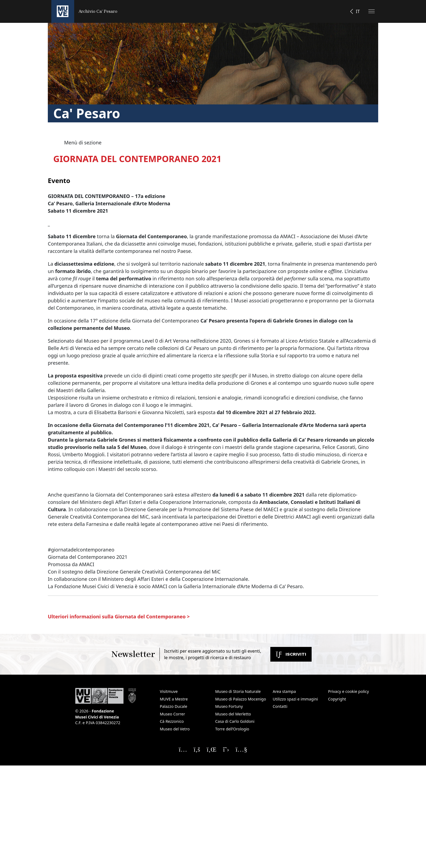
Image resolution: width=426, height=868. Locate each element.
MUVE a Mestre (174, 699)
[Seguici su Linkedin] (212, 749)
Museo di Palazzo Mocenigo (241, 699)
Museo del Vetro (175, 729)
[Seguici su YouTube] (241, 749)
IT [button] (358, 11)
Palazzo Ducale (173, 706)
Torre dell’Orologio (232, 729)
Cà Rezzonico (172, 721)
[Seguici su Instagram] (183, 749)
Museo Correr (172, 714)
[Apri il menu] (372, 11)
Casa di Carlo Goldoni (235, 721)
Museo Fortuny (229, 706)
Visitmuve (169, 691)
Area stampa (284, 691)
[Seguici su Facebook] (197, 749)
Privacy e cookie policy (348, 691)
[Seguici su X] (226, 749)
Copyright (337, 699)
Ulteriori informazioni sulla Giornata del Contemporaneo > (119, 616)
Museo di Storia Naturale (238, 691)
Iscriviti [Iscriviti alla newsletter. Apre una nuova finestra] (291, 654)
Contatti (280, 706)
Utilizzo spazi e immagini (295, 699)
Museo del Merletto (233, 714)
